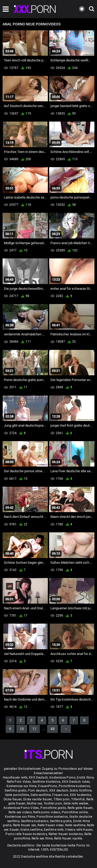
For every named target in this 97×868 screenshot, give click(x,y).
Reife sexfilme (75, 825)
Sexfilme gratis (16, 791)
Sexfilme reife (54, 830)
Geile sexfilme (41, 795)
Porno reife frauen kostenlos (26, 834)
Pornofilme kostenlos (74, 786)
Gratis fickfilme (81, 791)
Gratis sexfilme (31, 830)
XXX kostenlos (81, 795)
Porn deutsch (38, 791)
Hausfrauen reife (15, 778)
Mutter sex (35, 803)
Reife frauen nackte (68, 838)
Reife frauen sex (25, 825)
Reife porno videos (47, 812)
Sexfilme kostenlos (35, 821)
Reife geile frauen (80, 808)
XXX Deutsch (38, 778)
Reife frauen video (51, 825)
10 (22, 729)
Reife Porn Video (19, 782)
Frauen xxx (60, 795)
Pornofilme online (75, 812)
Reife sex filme (42, 838)
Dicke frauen (13, 799)
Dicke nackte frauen (38, 799)
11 (34, 729)
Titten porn (62, 799)
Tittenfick (78, 799)
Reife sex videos (20, 812)
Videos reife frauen (79, 830)
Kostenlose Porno (62, 778)
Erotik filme (85, 778)
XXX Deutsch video (76, 782)
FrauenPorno (48, 786)
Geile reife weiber (76, 803)
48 (53, 729)
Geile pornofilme (17, 795)
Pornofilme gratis (53, 808)
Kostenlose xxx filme (22, 786)
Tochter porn (53, 803)
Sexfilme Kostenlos (46, 782)
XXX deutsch (59, 791)
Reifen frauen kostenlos (66, 834)
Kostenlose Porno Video (21, 808)
